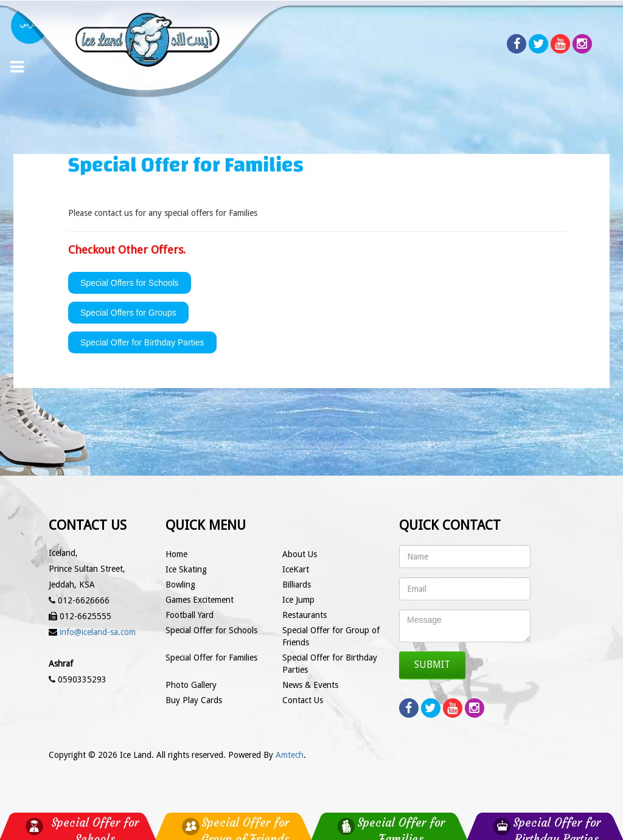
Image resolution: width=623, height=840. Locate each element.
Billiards (297, 585)
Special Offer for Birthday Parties (142, 342)
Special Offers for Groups (128, 313)
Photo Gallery (191, 685)
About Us (300, 554)
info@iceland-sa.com (98, 632)
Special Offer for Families (211, 658)
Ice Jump (298, 600)
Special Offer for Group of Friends (331, 636)
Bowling (180, 585)
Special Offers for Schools (130, 283)
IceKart (296, 569)
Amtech (290, 755)
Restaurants (305, 615)
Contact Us (303, 700)
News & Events (310, 685)
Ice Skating (186, 569)
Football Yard (190, 615)
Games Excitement (200, 600)
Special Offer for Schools (211, 630)
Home (176, 554)
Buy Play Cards (194, 700)
